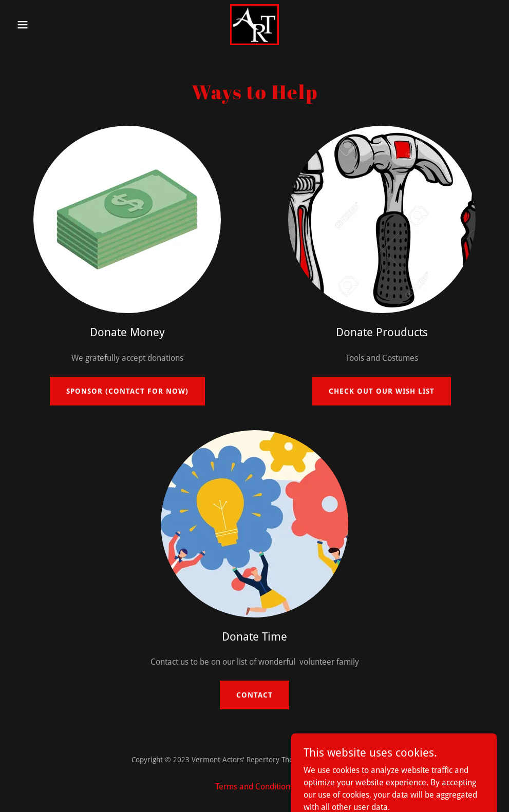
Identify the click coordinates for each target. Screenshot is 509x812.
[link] (255, 25)
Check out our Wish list (382, 391)
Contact (255, 695)
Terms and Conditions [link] (255, 787)
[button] (49, 25)
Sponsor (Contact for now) (127, 391)
